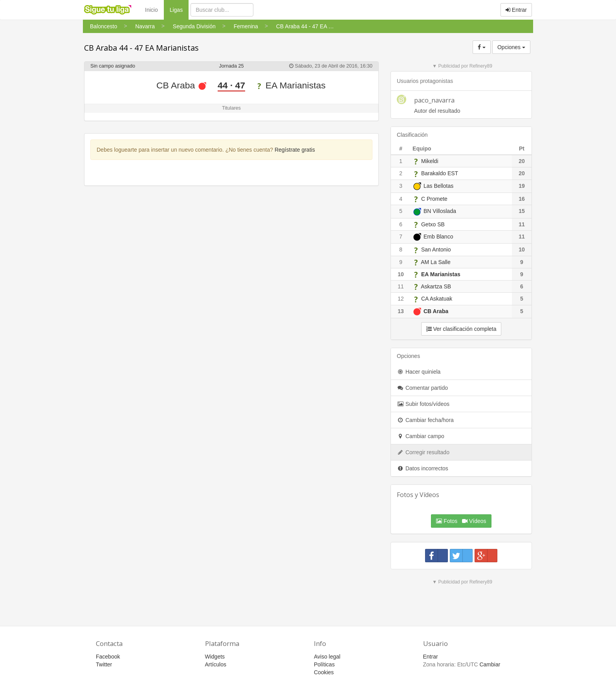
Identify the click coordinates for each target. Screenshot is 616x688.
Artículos (216, 664)
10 (401, 274)
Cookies (324, 672)
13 (401, 311)
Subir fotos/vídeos (423, 404)
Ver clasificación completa (461, 329)
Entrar (516, 10)
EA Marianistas (291, 85)
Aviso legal (327, 657)
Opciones (511, 47)
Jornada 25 (231, 66)
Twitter (104, 664)
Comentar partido (422, 388)
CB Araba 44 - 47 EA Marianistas (141, 48)
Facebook (108, 657)
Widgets (215, 657)
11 (401, 286)
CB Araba (182, 85)
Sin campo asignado (113, 66)
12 (401, 299)
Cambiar (490, 664)
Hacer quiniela (419, 372)
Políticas (324, 664)
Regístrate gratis (295, 150)
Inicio (151, 10)
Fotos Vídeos (461, 521)
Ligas (179, 9)
